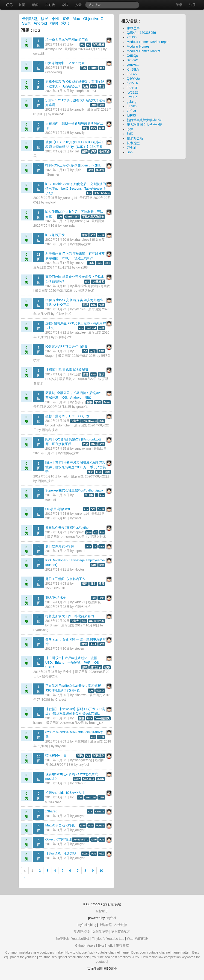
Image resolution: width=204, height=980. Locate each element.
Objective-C (93, 19)
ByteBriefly (106, 946)
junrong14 (70, 198)
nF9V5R (133, 83)
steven (79, 649)
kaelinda (68, 226)
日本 (91, 263)
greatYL (82, 407)
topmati (51, 500)
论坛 (65, 5)
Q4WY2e (133, 79)
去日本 (89, 495)
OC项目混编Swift (58, 509)
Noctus (80, 569)
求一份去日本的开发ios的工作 (67, 40)
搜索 (78, 5)
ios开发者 (98, 282)
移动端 (100, 170)
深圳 (101, 374)
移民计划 (99, 756)
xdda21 (80, 602)
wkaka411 (59, 114)
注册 (192, 5)
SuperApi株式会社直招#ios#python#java (74, 490)
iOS (66, 19)
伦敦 (83, 68)
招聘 (54, 23)
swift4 (100, 691)
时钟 (84, 644)
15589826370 (55, 588)
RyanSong (41, 630)
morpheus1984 (85, 91)
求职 (65, 23)
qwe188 (39, 54)
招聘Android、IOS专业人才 (65, 793)
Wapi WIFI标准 (138, 939)
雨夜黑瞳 (81, 741)
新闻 (35, 5)
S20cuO (133, 60)
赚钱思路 (133, 28)
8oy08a (132, 97)
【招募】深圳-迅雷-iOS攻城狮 (67, 370)
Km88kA (133, 69)
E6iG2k (132, 74)
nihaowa (80, 695)
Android (40, 23)
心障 (130, 129)
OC (9, 5)
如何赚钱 (62, 939)
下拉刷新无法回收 (93, 217)
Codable (89, 779)
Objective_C (81, 840)
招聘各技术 (83, 244)
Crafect (61, 700)
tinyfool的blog (87, 925)
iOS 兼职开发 (55, 235)
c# (96, 532)
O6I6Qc (132, 56)
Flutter (93, 68)
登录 (179, 5)
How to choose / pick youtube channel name (97, 952)
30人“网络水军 (56, 597)
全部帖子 (102, 911)
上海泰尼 (105, 925)
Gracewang (54, 72)
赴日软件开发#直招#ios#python (68, 528)
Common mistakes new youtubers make (34, 952)
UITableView (102, 193)
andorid (91, 328)
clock (93, 644)
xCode (100, 826)
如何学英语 (101, 932)
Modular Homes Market (144, 51)
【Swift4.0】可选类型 (61, 853)
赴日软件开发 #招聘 (60, 546)
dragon (50, 356)
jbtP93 (131, 115)
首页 (22, 5)
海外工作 (104, 151)
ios (82, 45)
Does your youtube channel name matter (161, 952)
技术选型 (133, 143)
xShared (51, 811)
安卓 (101, 305)
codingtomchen (61, 425)
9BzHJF (133, 88)
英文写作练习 (121, 932)
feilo (65, 476)
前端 (101, 86)
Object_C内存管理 (59, 839)
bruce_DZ (96, 723)
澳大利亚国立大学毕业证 (145, 125)
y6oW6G (133, 65)
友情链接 (121, 925)
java (89, 532)
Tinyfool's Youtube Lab (108, 939)
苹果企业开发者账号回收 (92, 286)
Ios (102, 68)
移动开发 (99, 45)
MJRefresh (72, 217)
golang (132, 102)
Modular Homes (138, 46)
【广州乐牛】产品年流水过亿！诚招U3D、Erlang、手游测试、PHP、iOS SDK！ (72, 663)
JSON (100, 779)
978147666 (53, 802)
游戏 (85, 667)
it (96, 495)
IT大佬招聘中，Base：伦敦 (65, 63)
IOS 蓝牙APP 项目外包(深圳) (66, 346)
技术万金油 (135, 138)
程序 (107, 667)
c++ (102, 546)
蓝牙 (93, 351)
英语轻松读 (82, 932)
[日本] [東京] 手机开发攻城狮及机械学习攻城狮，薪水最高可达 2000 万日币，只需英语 (76, 467)
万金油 (132, 148)
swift (101, 235)
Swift (26, 23)
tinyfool (50, 202)
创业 (56, 19)
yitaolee (80, 309)
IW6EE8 (133, 92)
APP (101, 351)
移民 (45, 19)
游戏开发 (96, 667)
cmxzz (79, 263)
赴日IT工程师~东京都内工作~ (67, 579)
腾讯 (94, 444)
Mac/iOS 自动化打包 (60, 825)
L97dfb (132, 106)
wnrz (78, 518)
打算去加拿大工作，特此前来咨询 (70, 616)
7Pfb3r (132, 111)
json (130, 152)
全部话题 (30, 19)
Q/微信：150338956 (141, 33)
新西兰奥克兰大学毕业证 (145, 120)
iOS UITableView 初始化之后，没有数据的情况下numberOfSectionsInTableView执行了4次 (76, 189)
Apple (91, 946)
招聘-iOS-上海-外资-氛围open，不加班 (73, 165)
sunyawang (83, 449)
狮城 (101, 128)
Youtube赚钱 (80, 939)
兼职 (85, 235)
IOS (85, 351)
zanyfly (80, 109)
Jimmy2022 (54, 49)
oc (89, 45)
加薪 (130, 134)
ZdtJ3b (132, 37)
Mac (76, 19)
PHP (101, 598)
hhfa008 (80, 783)
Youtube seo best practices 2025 (115, 957)
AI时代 (50, 5)
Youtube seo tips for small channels (64, 957)
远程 (86, 86)
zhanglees (82, 240)
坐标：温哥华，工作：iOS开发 (67, 416)
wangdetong (83, 760)
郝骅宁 (79, 402)
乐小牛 (67, 672)
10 (101, 871)
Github (80, 946)
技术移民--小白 (56, 755)
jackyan (80, 816)
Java (106, 402)
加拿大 (75, 421)
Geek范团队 (102, 718)
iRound (38, 723)
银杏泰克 (122, 946)
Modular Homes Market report (148, 42)
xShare (99, 811)
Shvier (54, 625)
